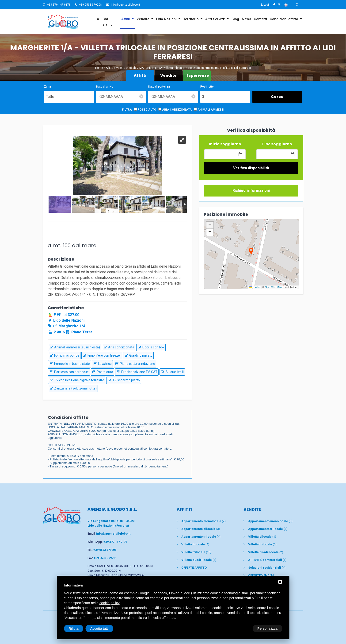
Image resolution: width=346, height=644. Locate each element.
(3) (201, 529)
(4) (201, 537)
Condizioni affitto (284, 19)
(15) (196, 552)
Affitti (126, 19)
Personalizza (79, 628)
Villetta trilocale (126, 68)
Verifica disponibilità (251, 168)
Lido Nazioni (167, 19)
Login (266, 5)
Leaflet (255, 287)
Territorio (191, 19)
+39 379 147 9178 (57, 5)
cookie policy (110, 603)
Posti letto (207, 87)
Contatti (260, 19)
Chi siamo (108, 22)
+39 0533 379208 (88, 5)
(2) (203, 521)
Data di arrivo (105, 87)
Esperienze (198, 75)
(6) (262, 544)
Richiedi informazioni (251, 191)
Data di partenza (159, 87)
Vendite (143, 19)
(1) (262, 537)
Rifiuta (242, 628)
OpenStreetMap (274, 287)
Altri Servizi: (216, 19)
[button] (251, 252)
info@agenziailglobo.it (123, 5)
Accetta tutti (268, 628)
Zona (48, 87)
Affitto (110, 68)
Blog (235, 19)
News (246, 19)
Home (99, 68)
